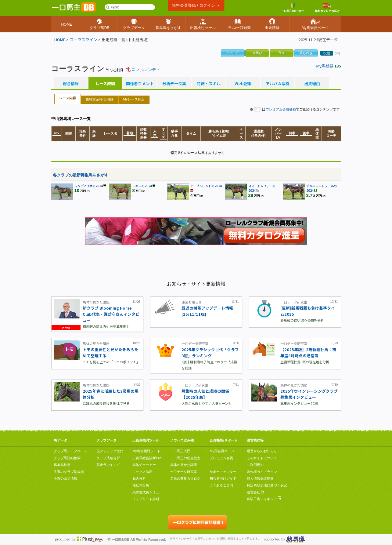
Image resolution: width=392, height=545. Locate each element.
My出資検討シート (146, 451)
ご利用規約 (255, 465)
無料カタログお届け (327, 8)
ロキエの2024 (142, 186)
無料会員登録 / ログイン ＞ (196, 5)
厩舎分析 (139, 478)
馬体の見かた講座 (184, 465)
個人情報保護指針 (260, 478)
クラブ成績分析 (108, 458)
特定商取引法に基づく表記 (267, 485)
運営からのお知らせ (262, 451)
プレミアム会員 (221, 458)
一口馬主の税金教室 (185, 458)
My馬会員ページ (222, 451)
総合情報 (71, 84)
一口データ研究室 (184, 472)
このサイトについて (262, 458)
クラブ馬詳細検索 (67, 458)
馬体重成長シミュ (146, 492)
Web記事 (243, 84)
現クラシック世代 (110, 451)
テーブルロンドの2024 (206, 186)
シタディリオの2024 (89, 186)
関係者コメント (140, 84)
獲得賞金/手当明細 (100, 99)
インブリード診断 (146, 499)
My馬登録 (325, 66)
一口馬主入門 (180, 451)
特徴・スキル (209, 84)
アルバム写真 (278, 84)
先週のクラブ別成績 (69, 472)
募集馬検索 (62, 465)
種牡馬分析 (141, 485)
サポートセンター (223, 472)
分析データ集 (174, 84)
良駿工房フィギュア (264, 499)
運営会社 (255, 492)
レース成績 (105, 84)
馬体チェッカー (144, 465)
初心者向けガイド (223, 478)
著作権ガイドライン (262, 472)
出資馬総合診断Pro (147, 458)
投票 (327, 53)
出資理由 (312, 84)
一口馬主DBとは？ (293, 8)
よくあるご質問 (221, 485)
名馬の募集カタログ (185, 478)
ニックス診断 (142, 472)
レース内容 (68, 98)
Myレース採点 (134, 99)
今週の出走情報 (65, 478)
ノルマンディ (148, 70)
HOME (60, 40)
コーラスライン (83, 40)
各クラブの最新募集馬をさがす (81, 175)
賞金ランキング (108, 465)
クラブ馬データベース (70, 451)
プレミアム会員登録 (281, 109)
